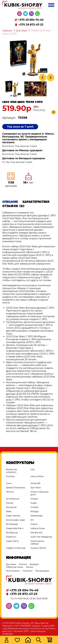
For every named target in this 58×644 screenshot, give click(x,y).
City (33, 469)
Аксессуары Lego (15, 520)
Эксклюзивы (13, 571)
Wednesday (37, 516)
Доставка (11, 564)
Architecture (13, 499)
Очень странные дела (40, 493)
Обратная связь (15, 567)
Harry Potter (37, 476)
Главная (7, 31)
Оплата (23, 564)
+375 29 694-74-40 (31, 20)
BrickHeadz (12, 524)
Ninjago (35, 511)
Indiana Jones (38, 528)
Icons (9, 483)
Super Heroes (13, 516)
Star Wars (22, 31)
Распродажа (42, 571)
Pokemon (11, 537)
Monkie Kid (36, 533)
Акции (30, 567)
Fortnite (10, 476)
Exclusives (11, 507)
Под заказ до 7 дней (20, 127)
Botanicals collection (12, 471)
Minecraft (35, 483)
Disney (10, 503)
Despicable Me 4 (15, 528)
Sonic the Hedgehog (41, 537)
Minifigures (12, 533)
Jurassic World (38, 548)
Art (32, 520)
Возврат (34, 564)
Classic (34, 524)
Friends (34, 507)
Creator (34, 499)
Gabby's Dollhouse (16, 548)
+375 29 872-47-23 (31, 25)
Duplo (34, 503)
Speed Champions (15, 488)
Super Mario (12, 541)
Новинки (28, 571)
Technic (10, 492)
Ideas (9, 511)
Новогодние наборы (37, 542)
